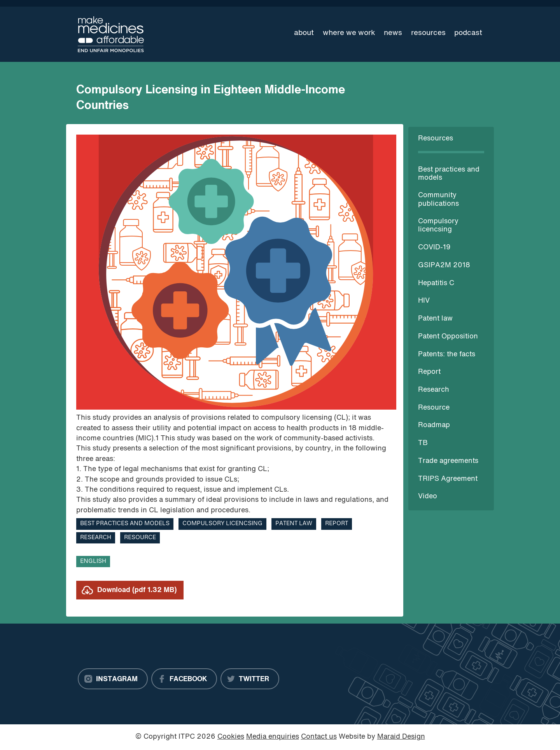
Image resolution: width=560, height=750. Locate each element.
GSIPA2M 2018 (444, 265)
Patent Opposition (448, 337)
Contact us (319, 737)
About (304, 33)
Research (434, 390)
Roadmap (434, 425)
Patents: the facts (447, 355)
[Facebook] (184, 679)
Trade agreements (448, 461)
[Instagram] (113, 679)
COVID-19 (434, 248)
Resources (428, 33)
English (93, 562)
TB (423, 443)
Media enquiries (273, 737)
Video (428, 497)
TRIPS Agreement (448, 479)
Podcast (468, 33)
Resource (434, 408)
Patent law (435, 319)
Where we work (349, 33)
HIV (424, 301)
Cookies (231, 737)
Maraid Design (401, 737)
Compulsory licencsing (222, 524)
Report (429, 372)
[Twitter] (250, 679)
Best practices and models (125, 524)
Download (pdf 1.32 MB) (137, 590)
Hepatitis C (436, 283)
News (393, 33)
